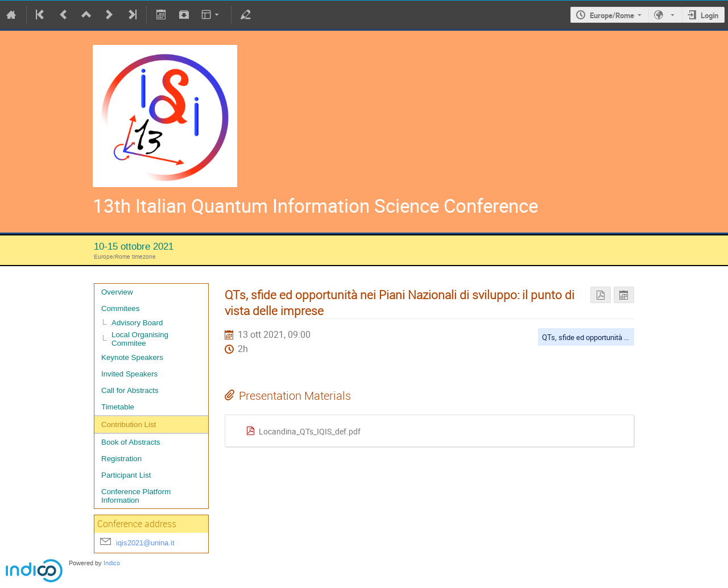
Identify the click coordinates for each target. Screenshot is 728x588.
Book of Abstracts (131, 442)
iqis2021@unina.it (145, 543)
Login (710, 15)
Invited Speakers (129, 374)
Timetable (118, 407)
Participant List (126, 475)
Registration (121, 459)
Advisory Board (137, 323)
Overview (117, 292)
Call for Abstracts (130, 390)
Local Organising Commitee (140, 339)
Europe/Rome (612, 15)
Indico (112, 563)
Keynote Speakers (132, 357)
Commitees (120, 309)
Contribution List (129, 425)
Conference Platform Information (136, 496)
